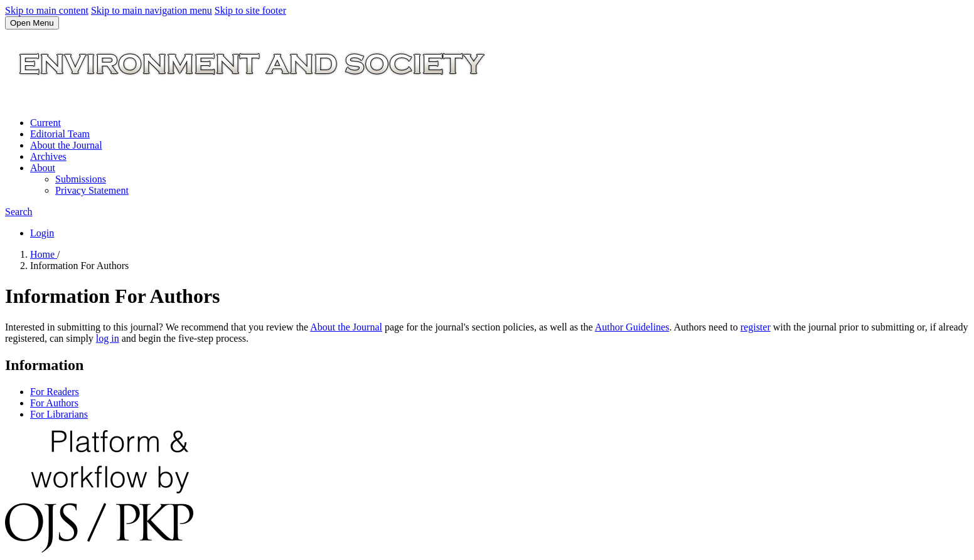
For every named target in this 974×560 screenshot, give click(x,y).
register (756, 327)
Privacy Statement (92, 190)
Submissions (81, 179)
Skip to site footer (250, 10)
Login (42, 233)
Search (19, 212)
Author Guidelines (632, 327)
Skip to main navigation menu (152, 10)
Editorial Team (60, 134)
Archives (48, 156)
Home (44, 254)
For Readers (55, 392)
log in (108, 338)
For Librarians (59, 414)
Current (45, 123)
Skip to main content (47, 10)
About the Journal (66, 145)
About (43, 168)
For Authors (54, 403)
